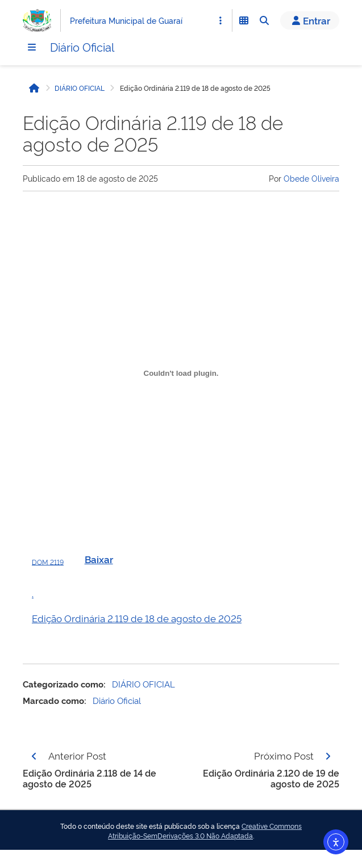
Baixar (99, 559)
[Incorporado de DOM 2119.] (181, 373)
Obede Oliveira (311, 178)
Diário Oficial (82, 47)
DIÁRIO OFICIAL (80, 88)
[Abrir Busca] (264, 20)
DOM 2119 (48, 561)
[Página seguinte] (328, 756)
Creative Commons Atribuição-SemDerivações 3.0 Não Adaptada (205, 831)
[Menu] (32, 47)
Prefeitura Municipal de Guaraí (126, 20)
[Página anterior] (34, 756)
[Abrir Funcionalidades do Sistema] (244, 20)
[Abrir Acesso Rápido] (220, 20)
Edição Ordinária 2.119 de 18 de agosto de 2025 (137, 618)
